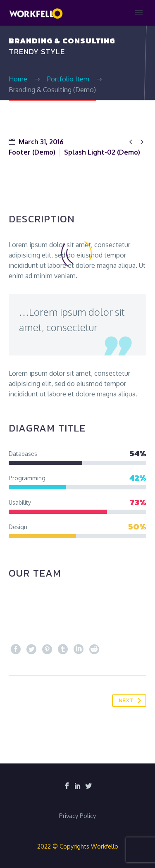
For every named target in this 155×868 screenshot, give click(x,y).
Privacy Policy (77, 816)
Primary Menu (139, 13)
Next (131, 701)
